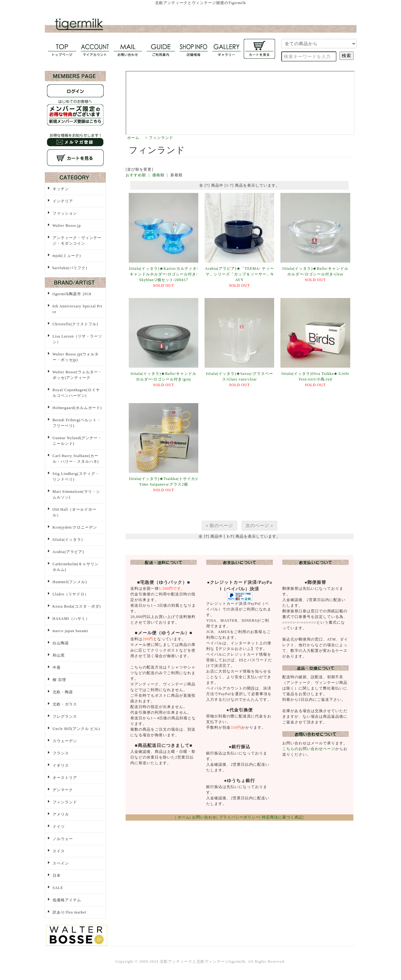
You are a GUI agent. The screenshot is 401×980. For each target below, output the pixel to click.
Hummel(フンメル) (70, 582)
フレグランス (65, 716)
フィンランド (161, 138)
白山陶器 (61, 643)
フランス (61, 753)
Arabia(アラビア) (68, 552)
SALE (58, 888)
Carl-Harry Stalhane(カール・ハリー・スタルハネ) (76, 459)
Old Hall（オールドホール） (75, 512)
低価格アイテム (67, 900)
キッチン (61, 189)
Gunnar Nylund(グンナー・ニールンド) (77, 441)
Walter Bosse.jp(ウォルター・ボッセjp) (76, 357)
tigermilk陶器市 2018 (72, 294)
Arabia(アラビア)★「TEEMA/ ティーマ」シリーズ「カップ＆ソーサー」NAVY (239, 274)
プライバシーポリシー (239, 817)
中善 (57, 668)
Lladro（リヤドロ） (71, 594)
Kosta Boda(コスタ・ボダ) (77, 606)
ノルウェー (63, 839)
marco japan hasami (70, 631)
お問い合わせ (204, 817)
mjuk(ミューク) (67, 256)
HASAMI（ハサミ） (71, 619)
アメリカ (61, 814)
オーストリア (65, 778)
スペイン (61, 863)
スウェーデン (65, 741)
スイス (59, 851)
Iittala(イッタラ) (68, 540)
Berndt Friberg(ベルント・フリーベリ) (77, 423)
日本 (57, 876)
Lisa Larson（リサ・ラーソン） (78, 339)
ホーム (133, 138)
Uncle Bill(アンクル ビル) (76, 729)
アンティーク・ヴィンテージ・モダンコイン (77, 241)
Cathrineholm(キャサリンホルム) (76, 567)
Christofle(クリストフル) (76, 324)
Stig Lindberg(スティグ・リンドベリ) (76, 477)
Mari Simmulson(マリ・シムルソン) (76, 494)
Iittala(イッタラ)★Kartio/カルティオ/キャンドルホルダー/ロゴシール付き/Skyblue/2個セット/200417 (164, 274)
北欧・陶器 (63, 692)
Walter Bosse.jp (67, 226)
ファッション (65, 213)
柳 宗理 (59, 680)
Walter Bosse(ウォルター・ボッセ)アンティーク (77, 375)
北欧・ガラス (65, 704)
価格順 (158, 175)
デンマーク (63, 790)
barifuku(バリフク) (70, 268)
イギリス (61, 765)
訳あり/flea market (70, 912)
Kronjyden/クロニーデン (75, 527)
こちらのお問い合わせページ (309, 749)
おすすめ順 (136, 175)
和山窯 (59, 655)
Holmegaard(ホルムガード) (77, 408)
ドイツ (59, 827)
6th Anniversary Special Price (78, 309)
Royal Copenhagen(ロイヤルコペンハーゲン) (76, 393)
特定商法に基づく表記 (282, 817)
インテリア (63, 201)
